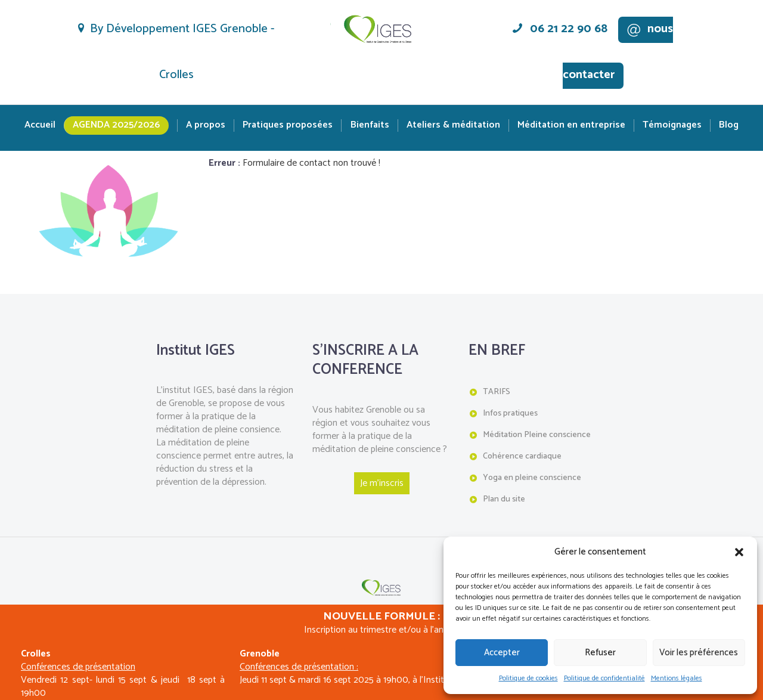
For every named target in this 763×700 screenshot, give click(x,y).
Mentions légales (677, 678)
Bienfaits (370, 126)
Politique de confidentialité (604, 678)
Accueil (40, 126)
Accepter (502, 653)
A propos (206, 126)
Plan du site (504, 499)
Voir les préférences (699, 653)
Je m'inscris (382, 483)
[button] (739, 552)
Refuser (600, 653)
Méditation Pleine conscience (537, 435)
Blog (729, 126)
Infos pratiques (510, 414)
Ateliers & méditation (453, 126)
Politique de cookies (528, 678)
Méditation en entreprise (571, 126)
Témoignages (672, 126)
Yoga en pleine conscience (532, 477)
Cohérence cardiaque (522, 456)
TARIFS (497, 392)
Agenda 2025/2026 (116, 125)
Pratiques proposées (288, 126)
